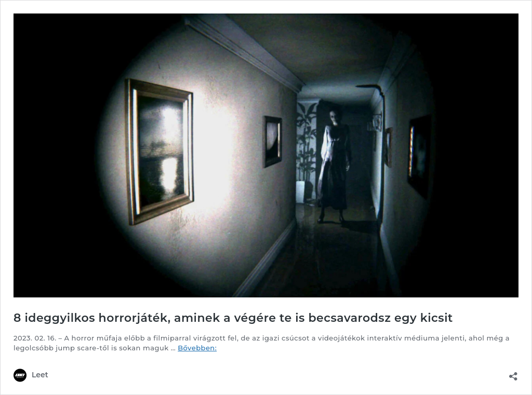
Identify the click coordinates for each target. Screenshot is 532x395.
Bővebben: (197, 348)
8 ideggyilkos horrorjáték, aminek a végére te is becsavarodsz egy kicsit (233, 318)
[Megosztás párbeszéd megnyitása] (513, 373)
